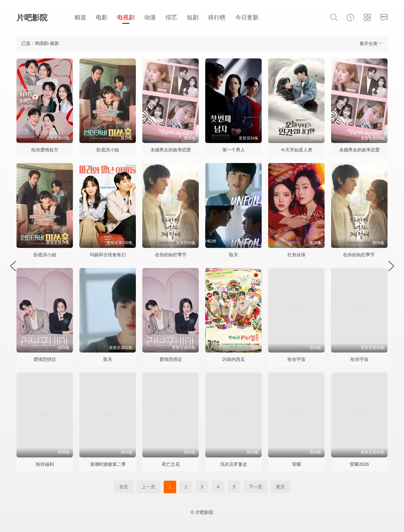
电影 (102, 17)
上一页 (148, 487)
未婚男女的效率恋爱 (171, 150)
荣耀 (297, 464)
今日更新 (247, 17)
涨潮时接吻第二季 (108, 464)
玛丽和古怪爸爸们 (108, 255)
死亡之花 (171, 464)
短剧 (193, 17)
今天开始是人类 (297, 150)
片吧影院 (32, 18)
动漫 (150, 17)
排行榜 (217, 17)
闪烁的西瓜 (234, 359)
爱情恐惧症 (45, 359)
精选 (80, 17)
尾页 (280, 487)
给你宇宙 (297, 359)
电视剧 (126, 17)
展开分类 (371, 43)
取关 (234, 255)
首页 (124, 487)
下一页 (256, 487)
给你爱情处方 (45, 150)
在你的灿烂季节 (171, 255)
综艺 (171, 17)
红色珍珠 (297, 255)
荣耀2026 (359, 464)
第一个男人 (234, 150)
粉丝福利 (45, 464)
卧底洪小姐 (108, 150)
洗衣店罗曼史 (234, 464)
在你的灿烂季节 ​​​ (359, 255)
